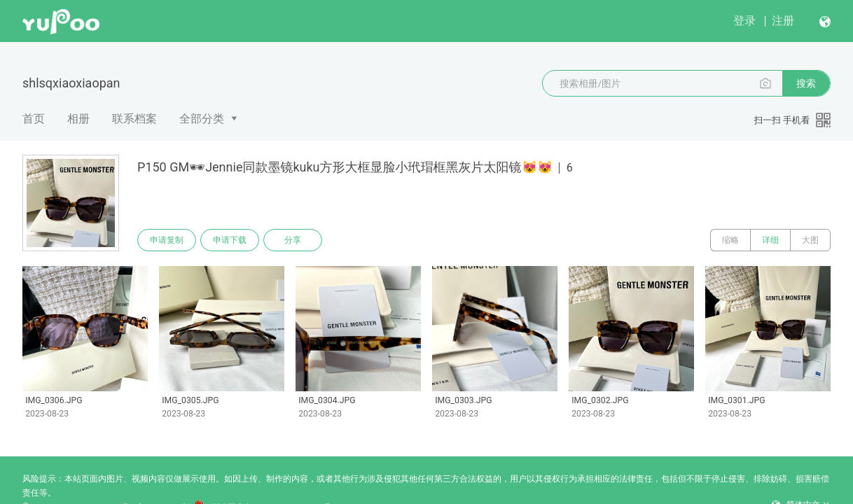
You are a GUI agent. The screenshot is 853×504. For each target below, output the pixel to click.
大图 (810, 240)
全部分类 (202, 119)
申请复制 (167, 240)
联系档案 (134, 119)
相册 (78, 119)
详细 (770, 240)
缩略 (730, 240)
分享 (293, 240)
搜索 (806, 83)
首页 (34, 119)
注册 (783, 21)
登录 (744, 21)
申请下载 (230, 240)
